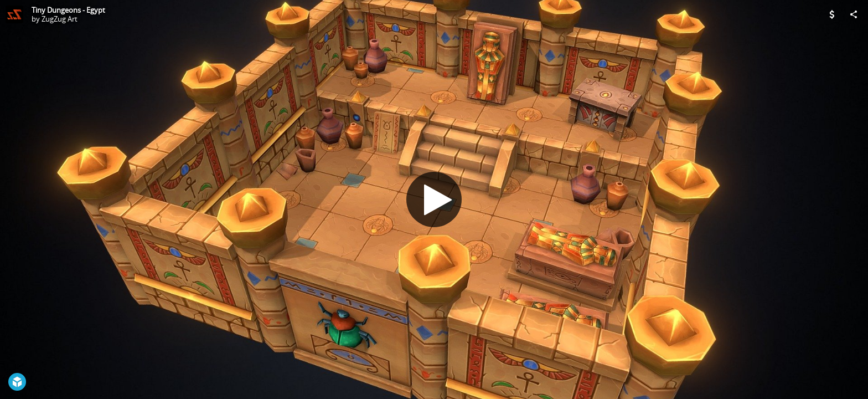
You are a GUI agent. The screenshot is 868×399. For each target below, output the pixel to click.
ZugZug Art (60, 19)
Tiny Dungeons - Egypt (68, 10)
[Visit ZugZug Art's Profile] (14, 14)
